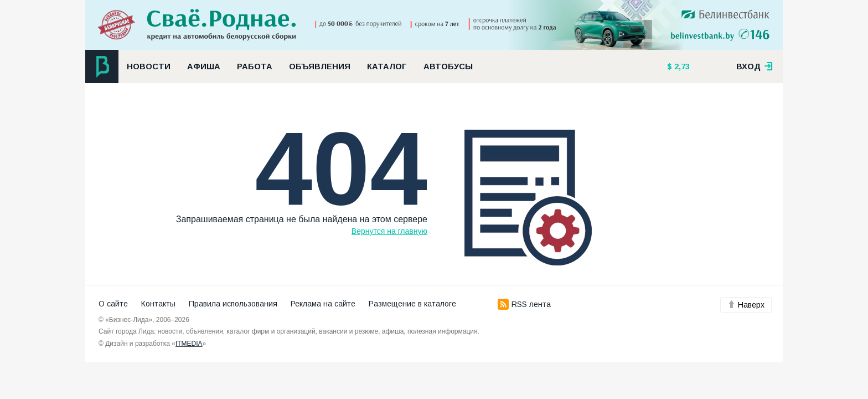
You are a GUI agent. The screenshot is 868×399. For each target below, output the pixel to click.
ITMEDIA (189, 344)
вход (755, 66)
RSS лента (524, 304)
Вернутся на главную (389, 231)
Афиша (204, 66)
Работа (255, 66)
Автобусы (448, 66)
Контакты (158, 304)
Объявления (320, 66)
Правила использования (233, 304)
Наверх (746, 305)
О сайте (113, 304)
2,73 (681, 66)
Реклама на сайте (323, 304)
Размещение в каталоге (412, 304)
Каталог (387, 66)
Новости (149, 66)
